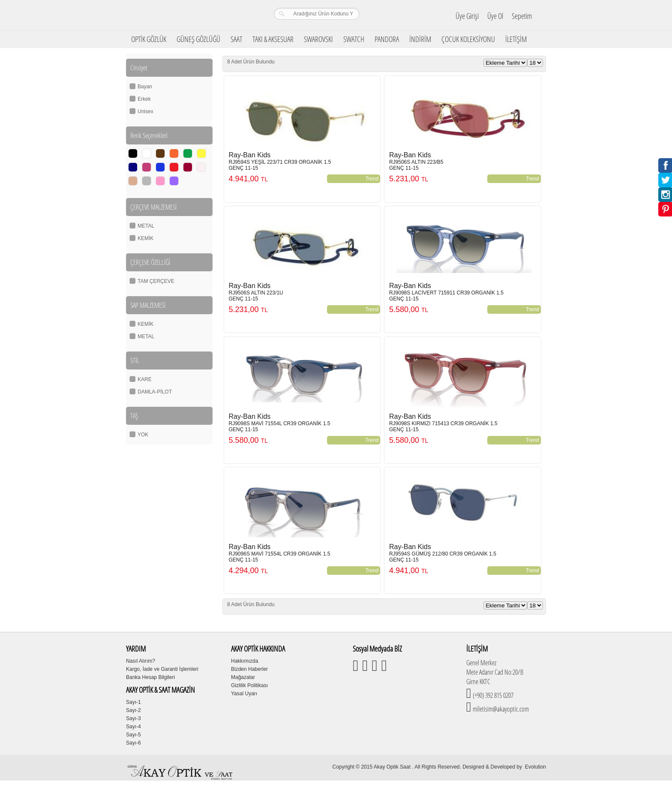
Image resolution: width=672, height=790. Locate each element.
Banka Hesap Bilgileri (150, 677)
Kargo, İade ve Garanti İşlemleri (162, 669)
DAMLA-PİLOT (155, 392)
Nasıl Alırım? (141, 661)
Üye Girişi (467, 16)
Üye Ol (495, 16)
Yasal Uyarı (244, 694)
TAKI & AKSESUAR (273, 39)
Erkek (144, 99)
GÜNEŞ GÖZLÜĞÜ (198, 39)
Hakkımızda (244, 661)
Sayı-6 (133, 743)
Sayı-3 (133, 718)
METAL (146, 226)
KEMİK (145, 238)
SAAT (236, 39)
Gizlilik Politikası (249, 685)
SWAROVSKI (318, 39)
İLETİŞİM (516, 39)
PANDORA (387, 39)
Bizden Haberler (249, 669)
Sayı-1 (133, 702)
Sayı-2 (133, 710)
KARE (145, 379)
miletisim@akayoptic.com (500, 709)
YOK (143, 435)
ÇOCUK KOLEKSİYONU (468, 39)
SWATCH (354, 39)
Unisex (145, 111)
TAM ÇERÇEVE (156, 281)
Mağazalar (243, 677)
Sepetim (522, 16)
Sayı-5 (133, 735)
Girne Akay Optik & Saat (181, 15)
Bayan (145, 87)
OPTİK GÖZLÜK (149, 39)
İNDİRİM (420, 39)
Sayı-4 (133, 727)
